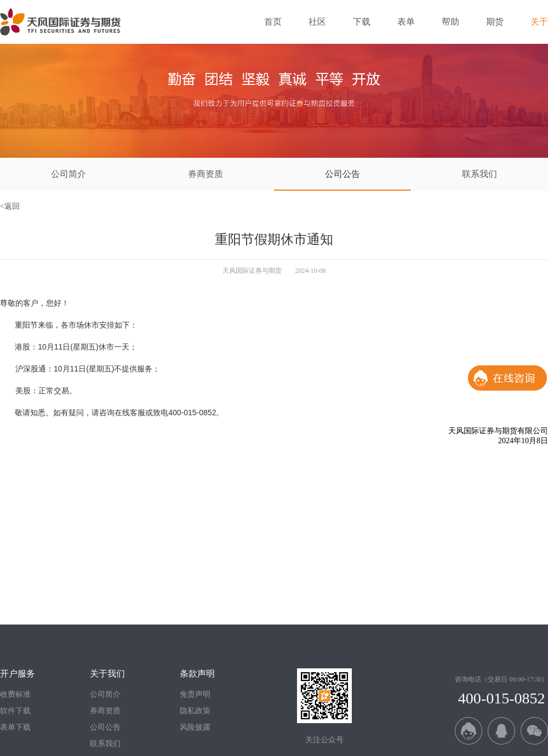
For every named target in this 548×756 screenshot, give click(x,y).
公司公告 (105, 727)
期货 (495, 22)
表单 (406, 22)
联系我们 (105, 744)
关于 (539, 22)
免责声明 (195, 694)
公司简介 (105, 694)
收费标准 (15, 694)
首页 (273, 22)
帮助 (450, 22)
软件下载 (15, 711)
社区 (317, 22)
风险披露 (195, 727)
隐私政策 (195, 711)
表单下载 (15, 727)
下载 (362, 22)
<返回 (10, 206)
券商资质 (105, 711)
